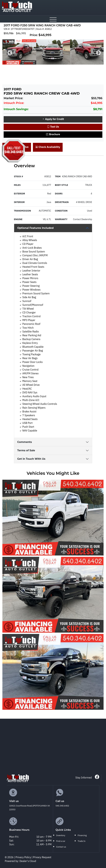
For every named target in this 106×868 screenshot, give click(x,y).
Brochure (53, 134)
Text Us (53, 127)
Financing (82, 835)
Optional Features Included (35, 228)
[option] (19, 52)
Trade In (82, 841)
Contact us (61, 847)
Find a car (61, 841)
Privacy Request (42, 857)
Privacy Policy (24, 857)
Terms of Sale (26, 450)
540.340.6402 (62, 806)
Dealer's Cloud (28, 861)
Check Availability (48, 147)
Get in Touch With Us (31, 459)
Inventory (61, 835)
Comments (25, 442)
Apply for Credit (53, 119)
